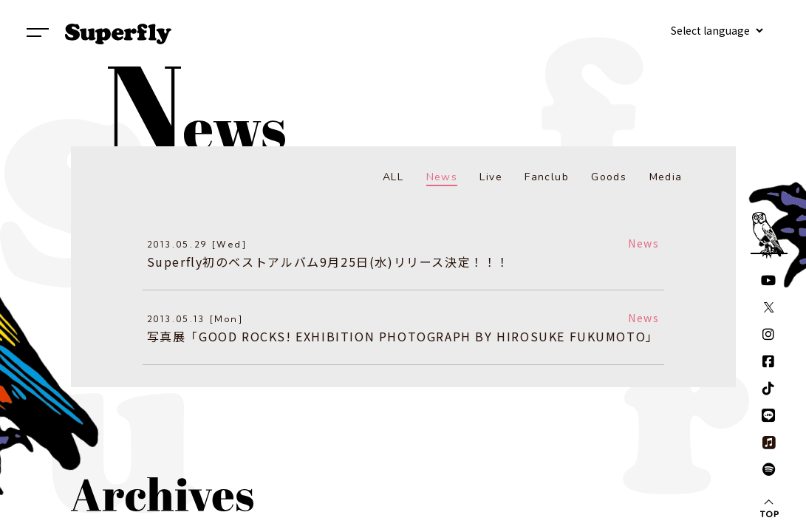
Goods (609, 177)
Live (491, 177)
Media (666, 177)
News (442, 177)
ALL (393, 177)
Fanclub (547, 177)
